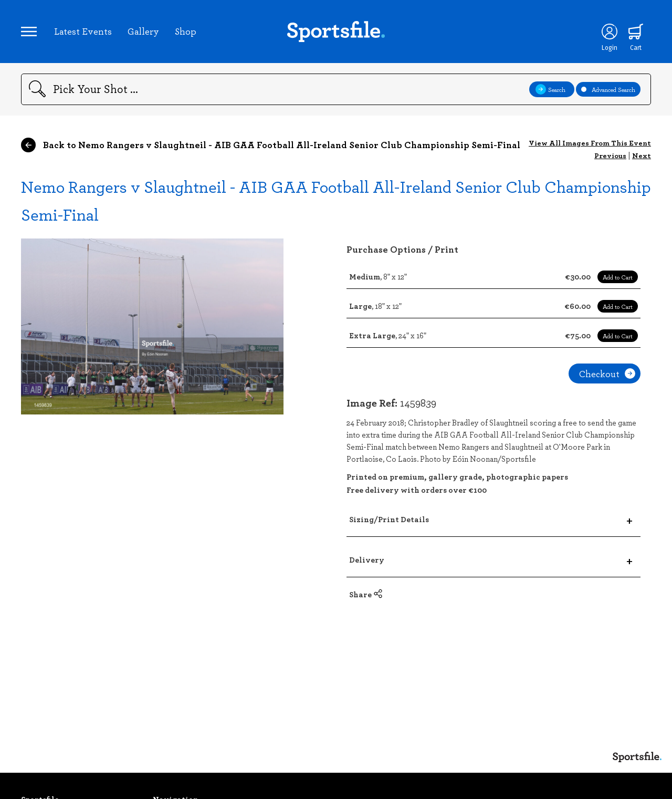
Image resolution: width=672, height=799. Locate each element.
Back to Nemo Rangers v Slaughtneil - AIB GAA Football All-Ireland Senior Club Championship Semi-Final (271, 145)
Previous (610, 155)
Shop (186, 31)
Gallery (143, 31)
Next (642, 155)
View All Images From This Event (590, 143)
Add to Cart (618, 277)
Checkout (607, 373)
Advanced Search (608, 89)
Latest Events (83, 31)
